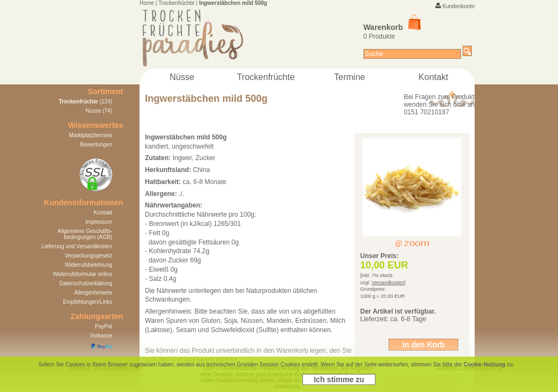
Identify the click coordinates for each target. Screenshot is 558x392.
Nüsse (182, 77)
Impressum (99, 222)
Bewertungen (96, 145)
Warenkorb (392, 27)
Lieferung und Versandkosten (77, 246)
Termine (350, 77)
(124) (86, 102)
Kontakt (433, 77)
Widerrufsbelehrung (89, 265)
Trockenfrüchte (177, 3)
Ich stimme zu (339, 379)
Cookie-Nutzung (485, 365)
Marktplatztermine (91, 135)
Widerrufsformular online (83, 274)
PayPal (104, 326)
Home (147, 3)
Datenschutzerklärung (86, 283)
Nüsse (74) (99, 111)
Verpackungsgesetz (89, 256)
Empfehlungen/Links (87, 302)
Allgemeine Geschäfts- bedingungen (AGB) (85, 234)
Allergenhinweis (93, 293)
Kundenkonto (459, 6)
